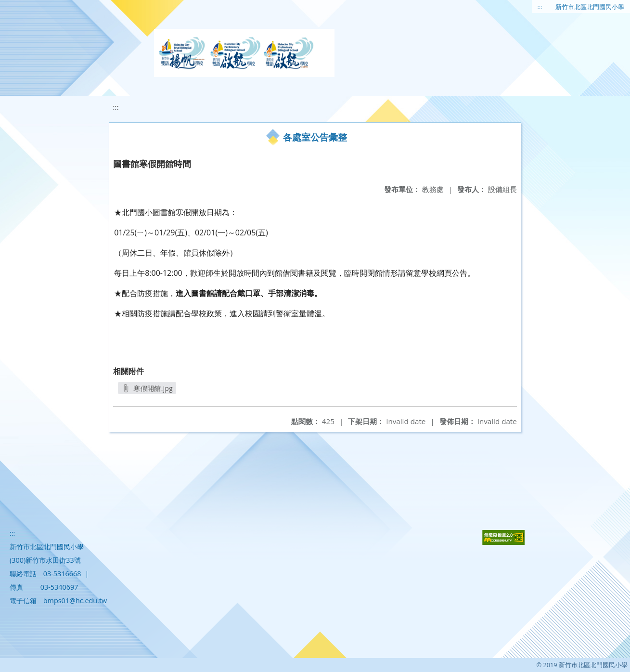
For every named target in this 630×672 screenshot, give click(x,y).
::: (540, 7)
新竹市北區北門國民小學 (590, 7)
